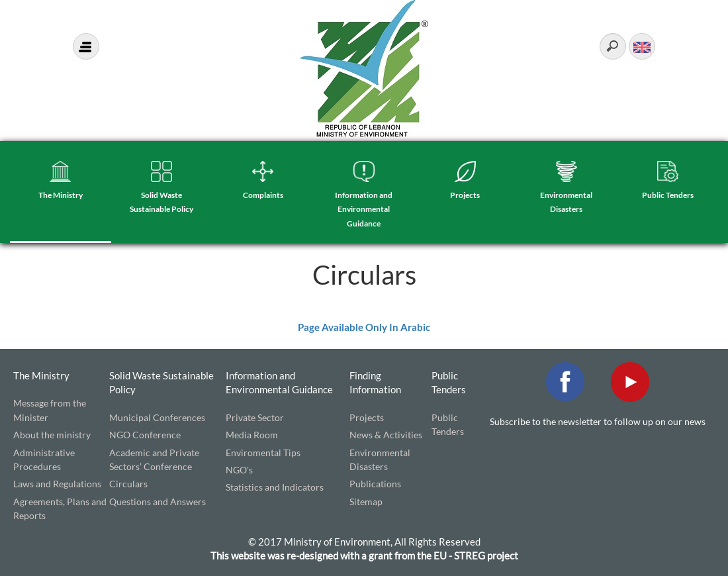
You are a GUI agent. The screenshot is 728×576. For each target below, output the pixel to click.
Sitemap (366, 502)
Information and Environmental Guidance (364, 209)
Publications (375, 484)
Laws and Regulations (57, 484)
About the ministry (52, 435)
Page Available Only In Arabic (364, 327)
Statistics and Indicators (275, 487)
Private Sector (255, 417)
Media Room (252, 435)
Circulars (128, 484)
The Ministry (61, 195)
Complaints (263, 195)
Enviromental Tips (263, 453)
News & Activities (386, 435)
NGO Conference (145, 435)
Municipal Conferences (157, 417)
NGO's (239, 470)
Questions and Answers (158, 502)
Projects (465, 195)
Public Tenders (668, 195)
